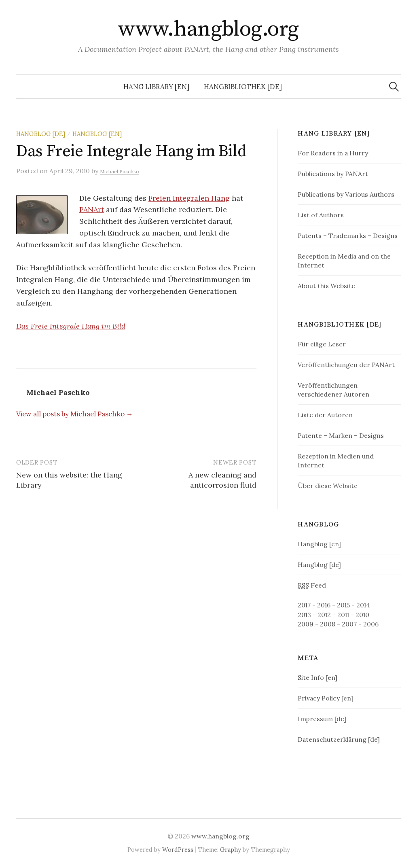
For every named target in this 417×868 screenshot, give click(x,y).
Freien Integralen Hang (189, 198)
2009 (306, 624)
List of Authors (321, 215)
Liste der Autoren (325, 415)
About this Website (326, 286)
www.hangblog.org (208, 29)
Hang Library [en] (156, 87)
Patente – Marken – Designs (341, 435)
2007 (349, 624)
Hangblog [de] (41, 134)
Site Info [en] (318, 677)
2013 (304, 615)
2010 (362, 615)
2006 (371, 624)
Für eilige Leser (322, 344)
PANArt (92, 209)
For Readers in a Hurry (333, 153)
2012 (324, 615)
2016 (324, 605)
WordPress (178, 850)
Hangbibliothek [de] (243, 87)
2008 (328, 624)
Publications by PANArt (333, 174)
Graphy (231, 850)
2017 (304, 605)
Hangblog (318, 524)
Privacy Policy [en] (325, 698)
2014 (363, 605)
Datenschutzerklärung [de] (339, 739)
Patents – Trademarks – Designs (348, 236)
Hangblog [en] (97, 134)
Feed (312, 585)
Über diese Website (328, 486)
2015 (343, 605)
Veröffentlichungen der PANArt (346, 365)
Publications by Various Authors (346, 194)
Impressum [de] (322, 719)
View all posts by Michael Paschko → (75, 414)
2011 (343, 615)
